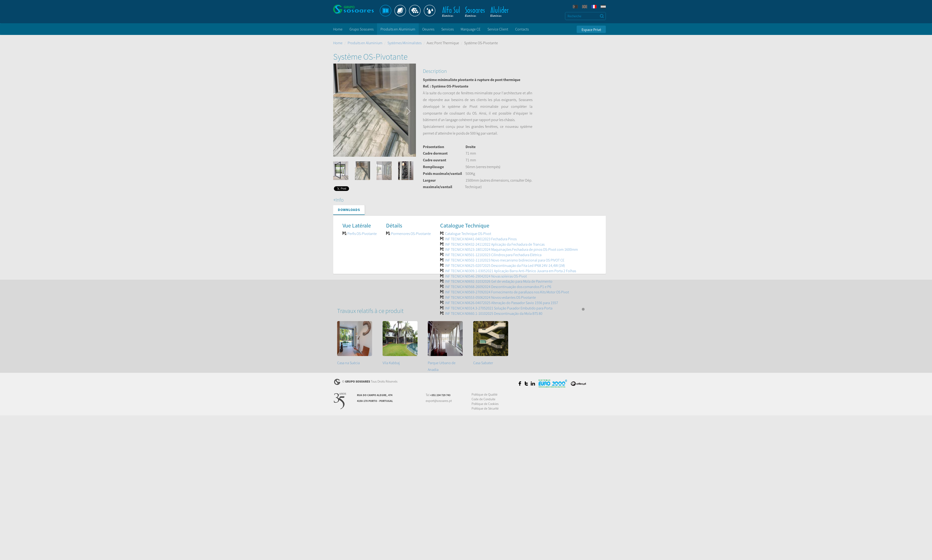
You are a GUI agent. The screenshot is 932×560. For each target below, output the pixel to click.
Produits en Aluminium (398, 29)
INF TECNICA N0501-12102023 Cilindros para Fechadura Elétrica (493, 255)
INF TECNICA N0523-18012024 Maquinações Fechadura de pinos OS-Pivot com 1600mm (511, 249)
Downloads (349, 210)
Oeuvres (428, 29)
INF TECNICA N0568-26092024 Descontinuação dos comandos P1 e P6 (498, 287)
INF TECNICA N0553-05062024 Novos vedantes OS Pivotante (490, 297)
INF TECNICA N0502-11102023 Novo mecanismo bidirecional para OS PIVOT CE (505, 260)
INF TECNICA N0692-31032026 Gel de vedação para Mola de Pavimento (499, 281)
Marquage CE (471, 29)
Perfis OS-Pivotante (362, 234)
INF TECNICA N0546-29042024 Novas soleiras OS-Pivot (486, 276)
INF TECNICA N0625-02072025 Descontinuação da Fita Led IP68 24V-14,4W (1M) (505, 265)
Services (447, 29)
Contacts (522, 29)
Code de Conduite (483, 399)
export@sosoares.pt (439, 401)
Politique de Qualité (485, 394)
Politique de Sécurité (485, 408)
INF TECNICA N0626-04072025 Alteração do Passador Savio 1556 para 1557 (502, 303)
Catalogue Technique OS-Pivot (468, 234)
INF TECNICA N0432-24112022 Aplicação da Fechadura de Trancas (495, 244)
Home (338, 29)
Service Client (498, 29)
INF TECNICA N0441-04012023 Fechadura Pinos (481, 239)
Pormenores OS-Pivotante (411, 234)
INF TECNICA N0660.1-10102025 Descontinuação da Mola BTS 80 (494, 313)
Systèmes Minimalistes (404, 43)
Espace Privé (591, 30)
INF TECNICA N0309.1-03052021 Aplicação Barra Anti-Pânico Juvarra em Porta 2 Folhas (511, 271)
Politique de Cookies (485, 404)
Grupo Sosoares (361, 29)
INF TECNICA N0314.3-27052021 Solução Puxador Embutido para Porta (499, 308)
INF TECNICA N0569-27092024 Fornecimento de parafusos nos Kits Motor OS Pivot (507, 292)
